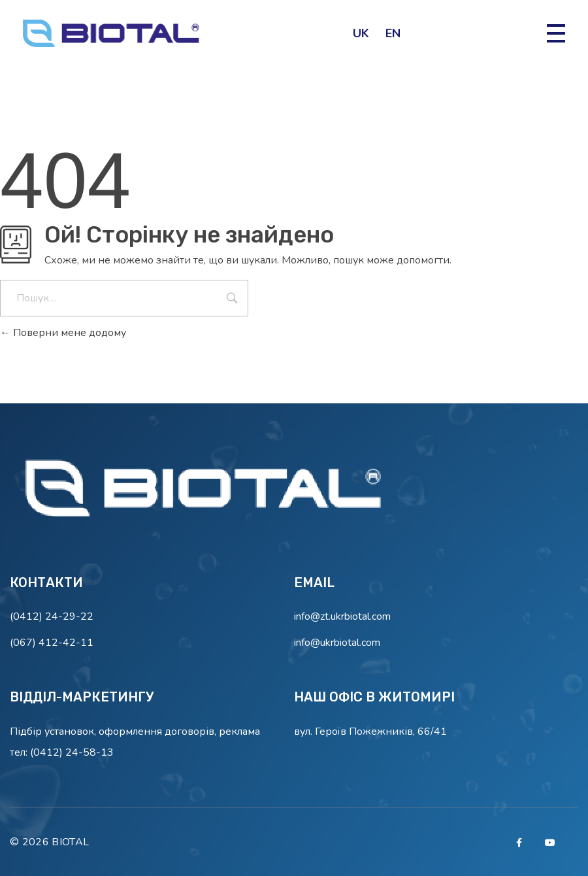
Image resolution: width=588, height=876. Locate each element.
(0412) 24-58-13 (72, 752)
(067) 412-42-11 (52, 643)
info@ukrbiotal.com (337, 643)
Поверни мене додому (63, 333)
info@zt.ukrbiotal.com (342, 616)
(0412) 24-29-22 (52, 616)
